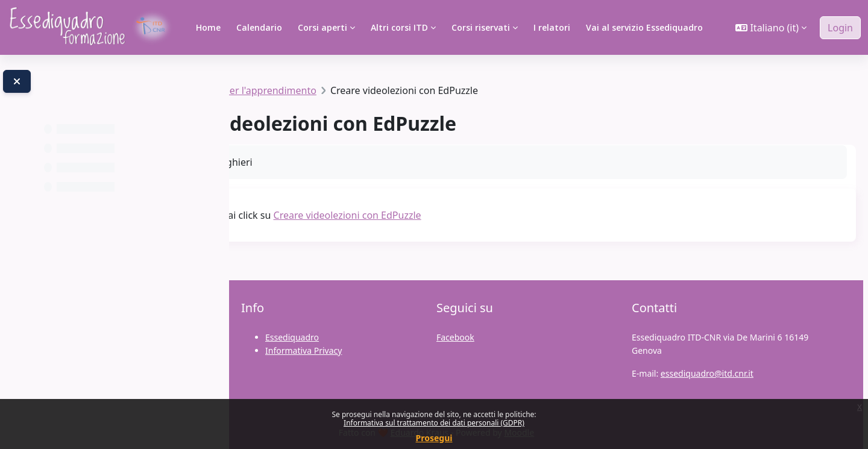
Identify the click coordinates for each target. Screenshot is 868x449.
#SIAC (269, 90)
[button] (771, 28)
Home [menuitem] (208, 27)
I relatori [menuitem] (552, 27)
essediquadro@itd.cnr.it (707, 373)
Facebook (455, 337)
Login (840, 28)
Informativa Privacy (303, 350)
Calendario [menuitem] (259, 27)
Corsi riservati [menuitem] (481, 27)
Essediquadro (292, 337)
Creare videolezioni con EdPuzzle (489, 215)
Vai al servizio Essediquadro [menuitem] (644, 27)
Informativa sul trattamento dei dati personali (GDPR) (434, 423)
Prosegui (434, 438)
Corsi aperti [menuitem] (322, 27)
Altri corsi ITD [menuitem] (399, 27)
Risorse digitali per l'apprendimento (377, 90)
